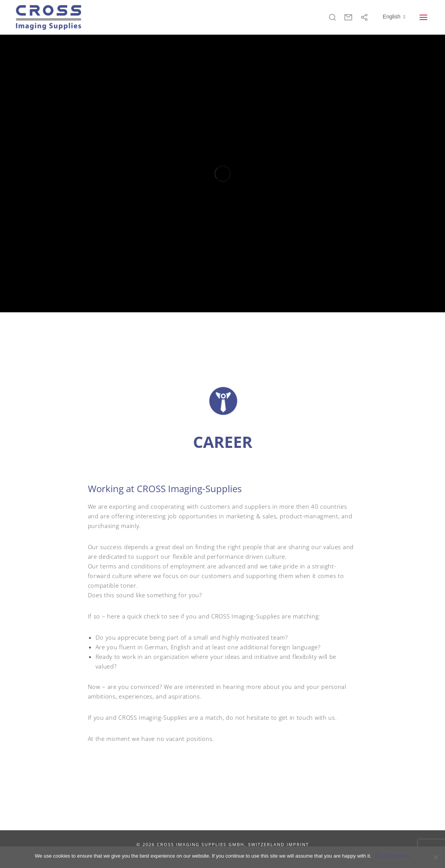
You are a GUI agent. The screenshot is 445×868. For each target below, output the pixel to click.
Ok (379, 856)
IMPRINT (298, 844)
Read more (398, 856)
